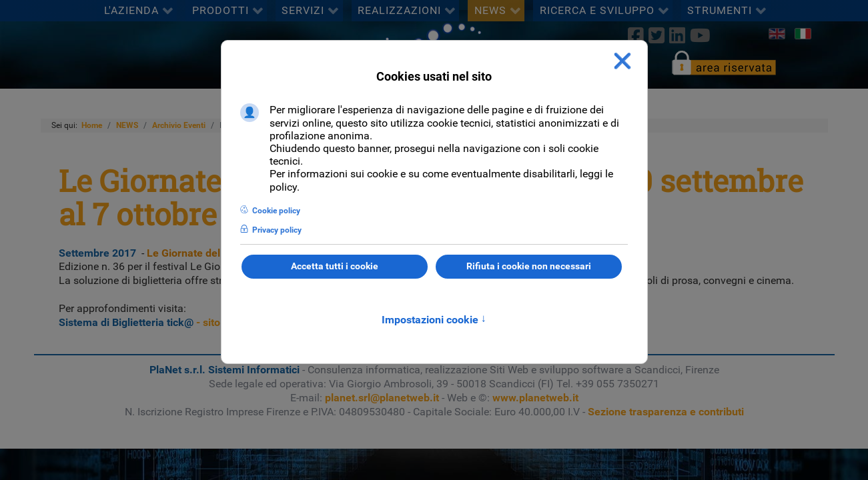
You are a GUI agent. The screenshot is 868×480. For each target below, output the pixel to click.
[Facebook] (635, 35)
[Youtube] (701, 35)
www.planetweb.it (535, 398)
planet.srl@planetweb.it (382, 398)
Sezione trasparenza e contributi (666, 412)
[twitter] (656, 35)
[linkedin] (677, 35)
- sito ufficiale (160, 322)
